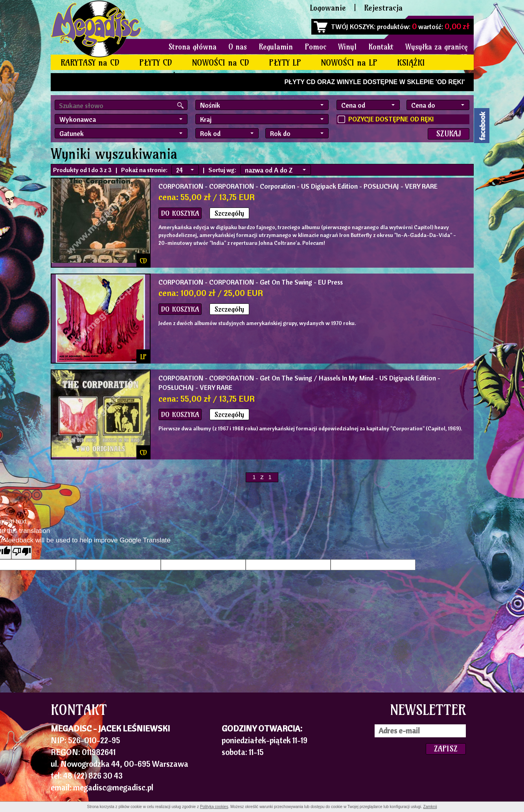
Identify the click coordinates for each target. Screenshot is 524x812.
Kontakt (381, 47)
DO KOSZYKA (180, 213)
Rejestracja (383, 8)
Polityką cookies (214, 807)
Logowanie (328, 8)
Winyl (347, 47)
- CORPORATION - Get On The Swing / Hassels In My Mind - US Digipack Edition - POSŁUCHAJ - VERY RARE (299, 383)
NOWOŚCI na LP (349, 63)
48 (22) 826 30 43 (93, 775)
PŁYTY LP (285, 63)
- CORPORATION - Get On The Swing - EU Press (251, 282)
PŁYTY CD (156, 63)
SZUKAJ (449, 133)
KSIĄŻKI (411, 63)
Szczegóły (229, 213)
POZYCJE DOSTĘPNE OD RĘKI (391, 119)
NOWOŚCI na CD (221, 63)
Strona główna (193, 47)
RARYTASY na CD (90, 63)
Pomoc (315, 47)
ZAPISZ (446, 749)
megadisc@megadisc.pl (113, 787)
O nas (238, 47)
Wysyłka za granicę (437, 47)
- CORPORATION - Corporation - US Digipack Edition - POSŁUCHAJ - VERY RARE (298, 186)
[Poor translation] (22, 552)
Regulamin (276, 47)
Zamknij (430, 807)
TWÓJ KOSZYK (352, 27)
